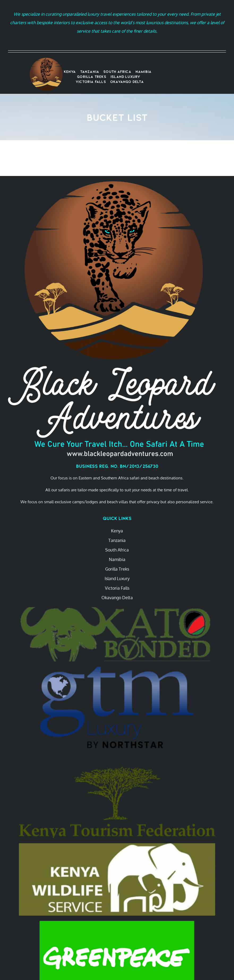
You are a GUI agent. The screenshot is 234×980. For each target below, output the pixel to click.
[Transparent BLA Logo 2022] (46, 60)
